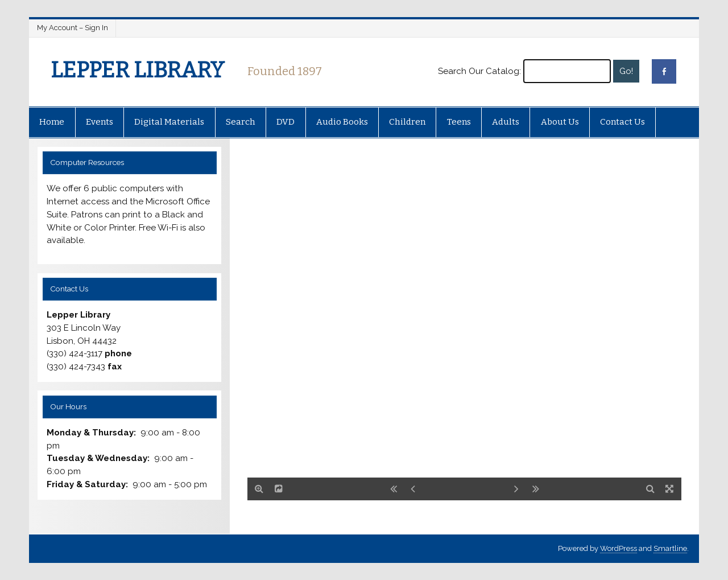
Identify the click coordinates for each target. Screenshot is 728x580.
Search (241, 122)
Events (100, 122)
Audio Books (342, 122)
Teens (459, 122)
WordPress (619, 548)
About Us (560, 122)
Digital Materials (169, 122)
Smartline (670, 548)
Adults (506, 122)
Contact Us (622, 122)
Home (52, 122)
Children (407, 122)
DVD (286, 122)
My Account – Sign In (73, 28)
